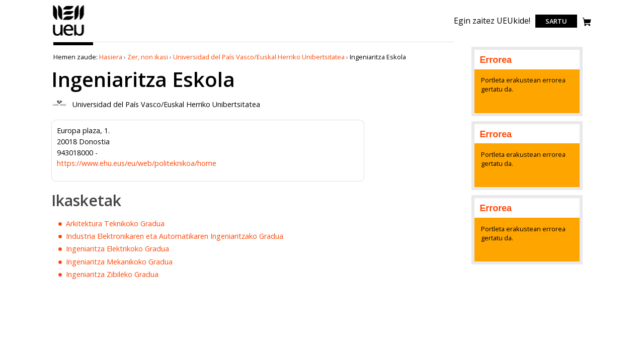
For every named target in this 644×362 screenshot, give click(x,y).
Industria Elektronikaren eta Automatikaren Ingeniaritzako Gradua (175, 236)
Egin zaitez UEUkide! (492, 21)
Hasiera (111, 57)
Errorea (496, 60)
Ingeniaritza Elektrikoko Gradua (117, 249)
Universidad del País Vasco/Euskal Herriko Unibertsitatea (259, 57)
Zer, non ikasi (148, 57)
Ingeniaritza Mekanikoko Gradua (119, 262)
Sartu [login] (556, 21)
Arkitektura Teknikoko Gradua (115, 223)
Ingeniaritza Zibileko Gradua (112, 274)
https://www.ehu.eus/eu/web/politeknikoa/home (137, 163)
